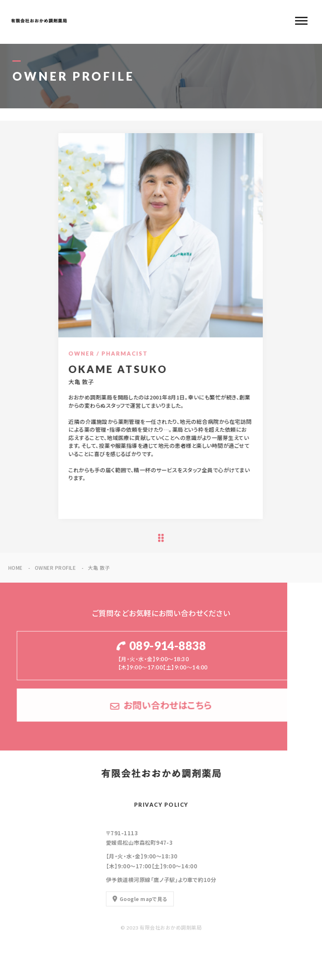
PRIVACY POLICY (161, 805)
